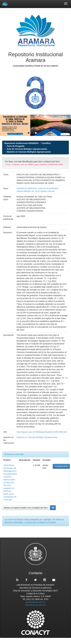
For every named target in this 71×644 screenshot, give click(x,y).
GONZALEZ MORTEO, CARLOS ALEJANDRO (37, 188)
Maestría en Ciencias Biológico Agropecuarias (29, 152)
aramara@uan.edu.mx (36, 602)
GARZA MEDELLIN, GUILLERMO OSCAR (35, 191)
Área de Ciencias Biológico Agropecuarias (27, 149)
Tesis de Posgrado (16, 146)
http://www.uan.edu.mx (36, 605)
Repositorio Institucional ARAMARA (21, 143)
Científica (46, 143)
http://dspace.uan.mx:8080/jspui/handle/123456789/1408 (42, 432)
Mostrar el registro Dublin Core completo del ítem (26, 508)
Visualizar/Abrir (61, 466)
